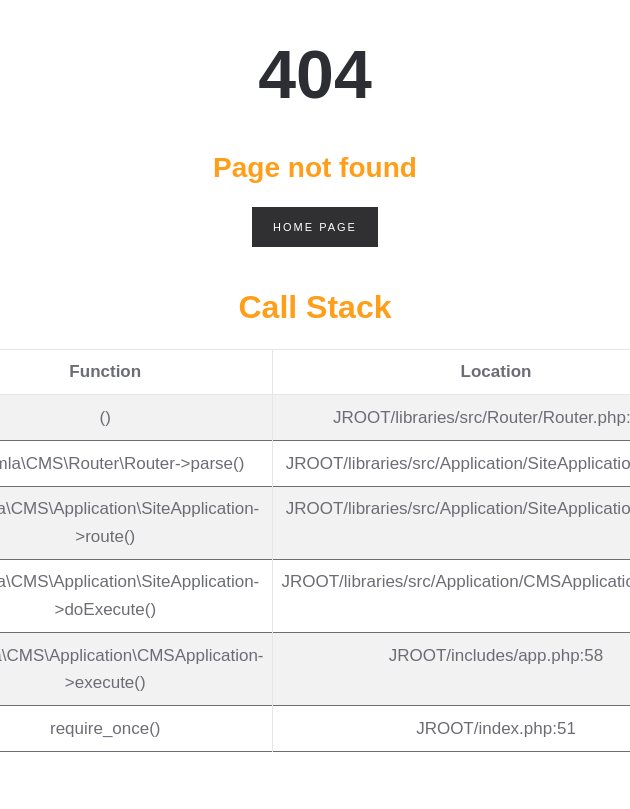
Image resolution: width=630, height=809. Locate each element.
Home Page (315, 227)
